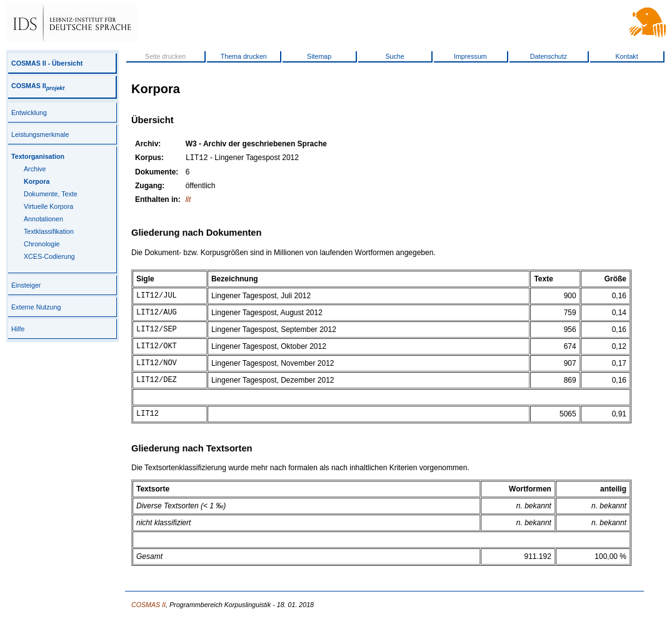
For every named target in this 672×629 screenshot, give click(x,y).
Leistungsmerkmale (40, 134)
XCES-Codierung (49, 256)
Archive (35, 169)
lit (188, 201)
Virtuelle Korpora (48, 206)
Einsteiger (26, 285)
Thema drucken (244, 56)
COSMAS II (38, 86)
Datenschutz (549, 56)
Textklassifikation (49, 231)
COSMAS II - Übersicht (47, 63)
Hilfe (18, 329)
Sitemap (319, 56)
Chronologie (42, 244)
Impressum (470, 56)
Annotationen (43, 219)
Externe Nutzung (36, 307)
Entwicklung (29, 113)
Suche (394, 56)
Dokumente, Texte (51, 194)
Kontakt (626, 56)
